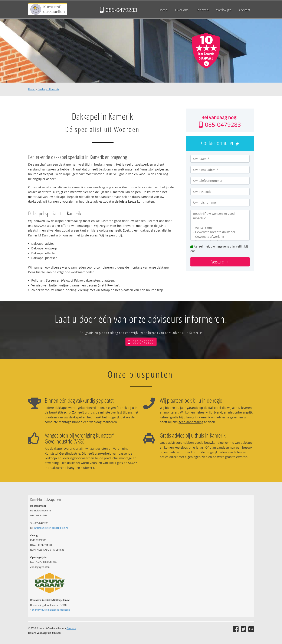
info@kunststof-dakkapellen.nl (51, 528)
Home (32, 89)
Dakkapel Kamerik (48, 89)
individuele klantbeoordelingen (51, 610)
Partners (71, 628)
